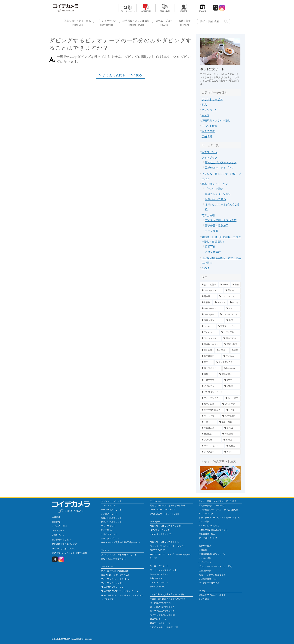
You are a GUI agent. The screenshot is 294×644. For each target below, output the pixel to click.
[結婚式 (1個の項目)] (233, 446)
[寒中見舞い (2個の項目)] (229, 374)
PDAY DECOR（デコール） (163, 510)
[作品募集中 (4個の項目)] (211, 356)
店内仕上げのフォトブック (221, 162)
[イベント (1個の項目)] (233, 410)
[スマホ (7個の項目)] (208, 326)
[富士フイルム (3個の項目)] (211, 368)
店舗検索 (202, 11)
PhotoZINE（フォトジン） (113, 587)
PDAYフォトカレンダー (161, 530)
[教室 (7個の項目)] (233, 320)
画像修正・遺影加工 (217, 226)
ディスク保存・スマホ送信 (221, 220)
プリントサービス (127, 11)
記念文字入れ (107, 530)
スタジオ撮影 (213, 252)
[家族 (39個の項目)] (236, 285)
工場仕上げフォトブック (219, 168)
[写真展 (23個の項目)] (208, 297)
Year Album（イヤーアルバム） (116, 575)
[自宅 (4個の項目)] (235, 350)
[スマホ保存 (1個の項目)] (231, 416)
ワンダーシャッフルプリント (163, 570)
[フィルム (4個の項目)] (231, 356)
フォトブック (209, 157)
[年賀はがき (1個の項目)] (211, 428)
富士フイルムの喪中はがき (162, 611)
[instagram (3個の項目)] (231, 368)
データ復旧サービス (208, 538)
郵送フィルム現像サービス (113, 559)
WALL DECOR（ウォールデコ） (165, 514)
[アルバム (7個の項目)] (210, 332)
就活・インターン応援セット (212, 575)
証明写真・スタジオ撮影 (216, 121)
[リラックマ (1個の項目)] (210, 416)
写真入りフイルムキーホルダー (213, 595)
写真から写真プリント (111, 518)
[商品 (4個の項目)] (207, 362)
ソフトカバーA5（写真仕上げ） (116, 571)
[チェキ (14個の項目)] (234, 303)
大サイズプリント (109, 534)
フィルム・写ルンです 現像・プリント (119, 555)
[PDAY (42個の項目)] (224, 285)
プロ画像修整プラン (208, 579)
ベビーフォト (205, 562)
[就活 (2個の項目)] (208, 374)
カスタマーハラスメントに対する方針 (70, 553)
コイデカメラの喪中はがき (162, 607)
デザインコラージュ (159, 582)
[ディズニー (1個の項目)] (211, 452)
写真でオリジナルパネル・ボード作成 (167, 506)
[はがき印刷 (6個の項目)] (230, 332)
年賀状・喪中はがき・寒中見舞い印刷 (167, 599)
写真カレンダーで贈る (218, 194)
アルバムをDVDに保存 (209, 526)
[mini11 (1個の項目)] (232, 428)
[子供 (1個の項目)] (208, 422)
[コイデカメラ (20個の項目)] (229, 297)
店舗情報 (207, 136)
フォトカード (58, 530)
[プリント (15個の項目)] (220, 303)
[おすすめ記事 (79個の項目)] (209, 285)
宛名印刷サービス (158, 619)
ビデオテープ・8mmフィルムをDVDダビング (220, 518)
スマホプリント (108, 506)
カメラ (205, 115)
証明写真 (184, 11)
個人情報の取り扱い (61, 540)
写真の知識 (208, 131)
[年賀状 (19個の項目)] (206, 303)
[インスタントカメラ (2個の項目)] (220, 392)
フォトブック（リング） (112, 583)
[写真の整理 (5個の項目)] (232, 344)
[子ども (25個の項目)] (232, 291)
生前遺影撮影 (205, 571)
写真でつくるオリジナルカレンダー (166, 526)
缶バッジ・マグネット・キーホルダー (167, 546)
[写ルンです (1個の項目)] (231, 404)
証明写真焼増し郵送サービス (212, 554)
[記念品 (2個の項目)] (232, 386)
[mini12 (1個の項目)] (231, 440)
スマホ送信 (204, 521)
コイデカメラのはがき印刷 (162, 615)
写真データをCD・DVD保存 (212, 506)
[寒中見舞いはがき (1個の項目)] (212, 410)
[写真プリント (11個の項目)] (212, 320)
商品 (204, 105)
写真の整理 (165, 11)
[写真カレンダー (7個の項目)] (229, 326)
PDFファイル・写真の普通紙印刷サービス (121, 542)
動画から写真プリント (111, 522)
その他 (205, 268)
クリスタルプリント (110, 538)
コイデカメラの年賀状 (160, 603)
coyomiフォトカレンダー (161, 534)
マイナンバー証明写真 (209, 583)
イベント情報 (209, 126)
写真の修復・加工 (207, 534)
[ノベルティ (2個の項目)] (211, 386)
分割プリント (156, 578)
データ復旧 (211, 231)
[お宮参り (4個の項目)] (222, 350)
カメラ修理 (204, 599)
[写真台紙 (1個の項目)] (231, 434)
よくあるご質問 (59, 526)
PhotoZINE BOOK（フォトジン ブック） (120, 591)
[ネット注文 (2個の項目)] (232, 398)
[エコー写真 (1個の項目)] (229, 422)
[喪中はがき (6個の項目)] (231, 338)
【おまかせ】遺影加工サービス (213, 530)
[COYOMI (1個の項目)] (211, 440)
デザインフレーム (158, 586)
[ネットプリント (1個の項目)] (212, 446)
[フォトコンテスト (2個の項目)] (212, 398)
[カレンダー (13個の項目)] (209, 315)
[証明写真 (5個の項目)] (207, 350)
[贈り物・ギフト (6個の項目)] (211, 344)
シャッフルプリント (159, 574)
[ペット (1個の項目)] (232, 452)
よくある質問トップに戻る (122, 75)
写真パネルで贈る (215, 199)
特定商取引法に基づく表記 (64, 544)
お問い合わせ (58, 535)
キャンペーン (209, 110)
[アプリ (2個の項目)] (232, 380)
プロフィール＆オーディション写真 (215, 566)
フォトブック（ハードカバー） (115, 579)
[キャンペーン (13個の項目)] (212, 309)
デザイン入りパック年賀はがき (164, 627)
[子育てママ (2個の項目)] (211, 380)
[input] (214, 22)
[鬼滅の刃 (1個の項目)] (210, 434)
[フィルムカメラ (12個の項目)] (230, 315)
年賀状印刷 (146, 11)
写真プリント (209, 152)
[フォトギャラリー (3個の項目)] (228, 362)
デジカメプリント (109, 514)
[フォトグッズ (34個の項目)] (212, 291)
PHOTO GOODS (158, 550)
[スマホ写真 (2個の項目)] (210, 404)
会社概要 (56, 517)
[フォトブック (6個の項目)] (211, 338)
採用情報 (56, 522)
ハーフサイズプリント (111, 510)
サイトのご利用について (63, 549)
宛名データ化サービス (160, 623)
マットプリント (108, 526)
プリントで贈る (214, 189)
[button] (226, 21)
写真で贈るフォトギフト (216, 184)
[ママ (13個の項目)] (233, 309)
